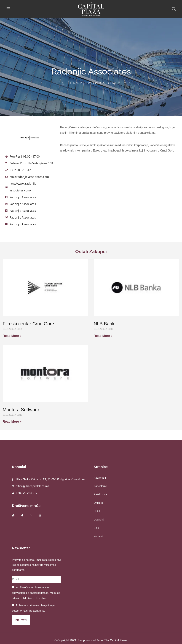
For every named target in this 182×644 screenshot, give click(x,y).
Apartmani (100, 478)
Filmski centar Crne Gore (28, 324)
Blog (96, 528)
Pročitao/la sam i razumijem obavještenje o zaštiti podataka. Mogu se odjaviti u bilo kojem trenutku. (36, 593)
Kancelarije (100, 486)
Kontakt (98, 536)
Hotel (97, 511)
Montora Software (21, 410)
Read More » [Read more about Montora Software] (12, 422)
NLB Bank (104, 324)
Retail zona (100, 494)
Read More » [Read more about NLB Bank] (103, 336)
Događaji (99, 519)
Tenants (76, 83)
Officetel (99, 503)
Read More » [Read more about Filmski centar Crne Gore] (12, 336)
